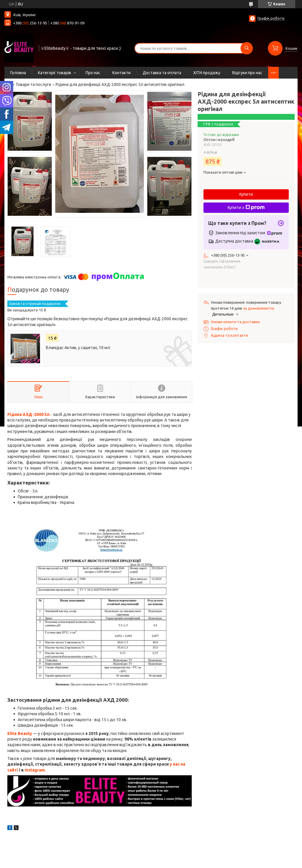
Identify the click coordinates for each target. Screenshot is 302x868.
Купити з (246, 208)
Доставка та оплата (162, 73)
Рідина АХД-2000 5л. (29, 414)
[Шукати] (247, 48)
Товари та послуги (33, 84)
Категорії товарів (55, 73)
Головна (18, 73)
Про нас (93, 73)
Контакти (121, 73)
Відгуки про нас (247, 73)
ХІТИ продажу (207, 73)
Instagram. (35, 770)
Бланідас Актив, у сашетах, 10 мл (78, 348)
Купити (246, 194)
